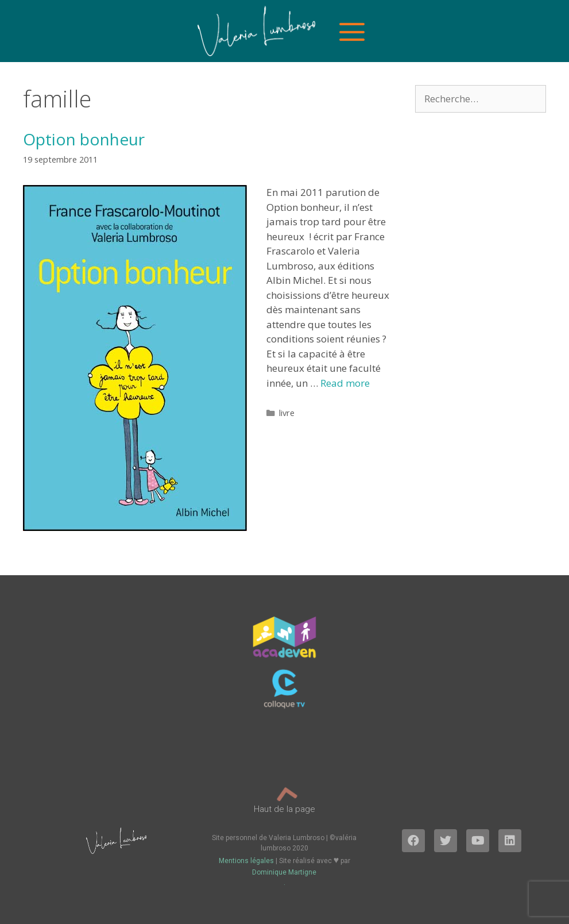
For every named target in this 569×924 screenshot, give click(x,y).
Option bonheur (84, 139)
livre (287, 413)
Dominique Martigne (284, 872)
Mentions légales (246, 861)
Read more (345, 383)
